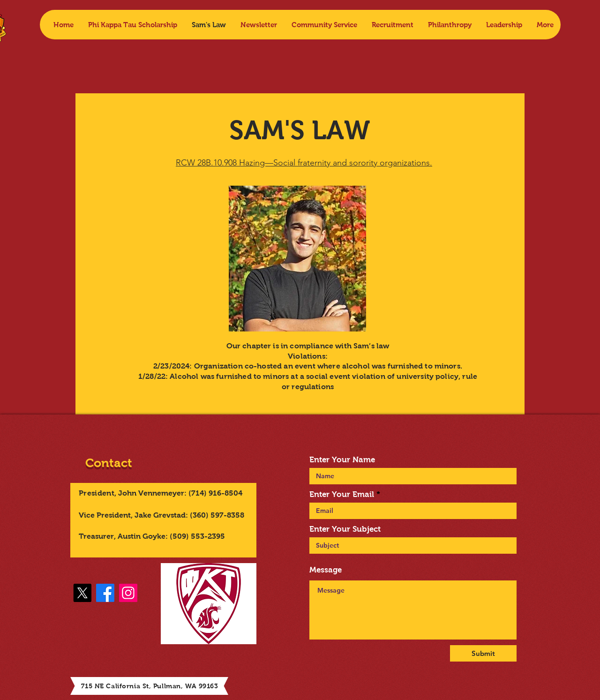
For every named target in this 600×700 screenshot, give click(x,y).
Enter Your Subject (345, 529)
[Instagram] (128, 593)
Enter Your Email (342, 494)
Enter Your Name (342, 460)
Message (326, 570)
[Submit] (483, 653)
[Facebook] (105, 593)
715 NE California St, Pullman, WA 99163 (150, 686)
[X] (82, 593)
